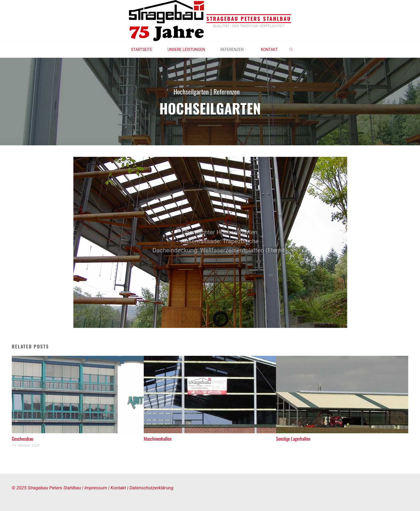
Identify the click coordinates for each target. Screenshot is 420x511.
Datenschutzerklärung (152, 488)
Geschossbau (22, 439)
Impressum (96, 488)
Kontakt (119, 488)
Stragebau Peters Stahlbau (249, 19)
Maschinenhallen (158, 439)
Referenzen (228, 91)
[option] (210, 242)
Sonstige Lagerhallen (293, 439)
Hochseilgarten (191, 91)
